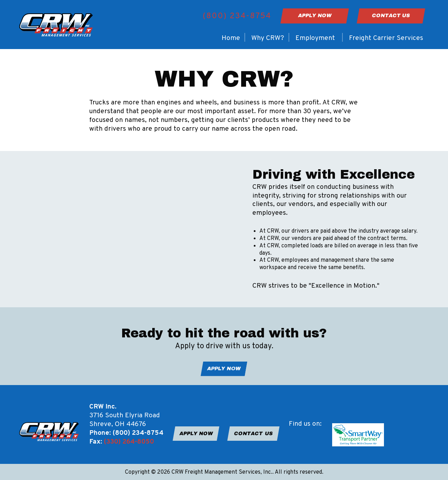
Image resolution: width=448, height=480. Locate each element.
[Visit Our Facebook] (294, 442)
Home (231, 38)
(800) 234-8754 (237, 16)
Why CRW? (268, 38)
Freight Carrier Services (386, 38)
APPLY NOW (224, 369)
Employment (315, 38)
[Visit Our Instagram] (306, 442)
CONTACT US (253, 433)
